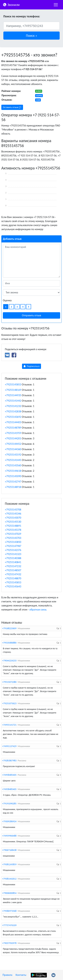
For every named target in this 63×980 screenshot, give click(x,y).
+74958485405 (9, 775)
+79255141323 (13, 554)
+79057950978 (9, 943)
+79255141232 (13, 406)
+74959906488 (9, 836)
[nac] (56, 5)
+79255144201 (13, 438)
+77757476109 (9, 925)
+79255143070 (13, 518)
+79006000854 (9, 893)
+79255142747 (13, 482)
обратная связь (38, 610)
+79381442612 (9, 879)
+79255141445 (13, 460)
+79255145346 (13, 514)
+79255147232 (13, 566)
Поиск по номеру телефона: (22, 16)
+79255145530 (13, 522)
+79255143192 (13, 455)
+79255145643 (13, 586)
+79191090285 (9, 804)
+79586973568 (9, 911)
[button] (32, 36)
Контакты (21, 975)
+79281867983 (9, 761)
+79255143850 (13, 542)
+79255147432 (13, 574)
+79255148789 (13, 428)
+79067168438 (9, 850)
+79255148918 (13, 487)
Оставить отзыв (12, 107)
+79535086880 (9, 643)
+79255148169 (13, 390)
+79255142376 (13, 550)
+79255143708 (13, 510)
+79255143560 (13, 465)
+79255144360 (13, 449)
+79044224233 (9, 661)
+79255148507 (13, 570)
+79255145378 (13, 530)
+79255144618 (13, 471)
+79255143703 (13, 538)
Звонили (11, 4)
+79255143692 (13, 417)
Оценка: (7, 300)
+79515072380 (9, 682)
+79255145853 (13, 384)
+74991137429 (9, 746)
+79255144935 (13, 395)
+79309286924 (9, 821)
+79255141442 (13, 401)
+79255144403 (13, 422)
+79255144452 (13, 444)
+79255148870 (13, 578)
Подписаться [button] (32, 366)
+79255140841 (13, 562)
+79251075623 (9, 703)
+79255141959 (13, 433)
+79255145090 (13, 476)
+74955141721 (9, 725)
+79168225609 (9, 628)
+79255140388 (13, 558)
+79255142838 (13, 411)
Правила (7, 975)
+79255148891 (13, 526)
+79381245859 (9, 864)
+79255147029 (13, 534)
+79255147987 (13, 546)
